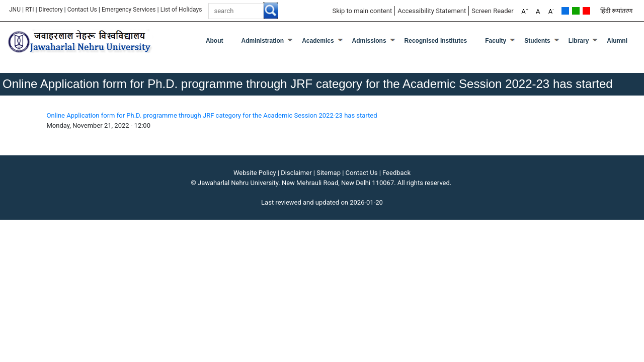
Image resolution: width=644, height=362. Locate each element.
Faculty (496, 41)
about (215, 41)
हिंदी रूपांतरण (616, 11)
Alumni (617, 41)
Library (579, 41)
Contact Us (82, 10)
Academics (318, 41)
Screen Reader (493, 11)
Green (576, 11)
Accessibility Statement (432, 11)
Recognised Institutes (436, 41)
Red (586, 11)
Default (565, 11)
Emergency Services (129, 10)
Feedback (396, 173)
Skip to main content (362, 11)
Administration (263, 41)
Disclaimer (296, 173)
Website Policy (255, 173)
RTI (29, 10)
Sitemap (329, 173)
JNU (15, 10)
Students (537, 41)
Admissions (369, 41)
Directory (51, 10)
